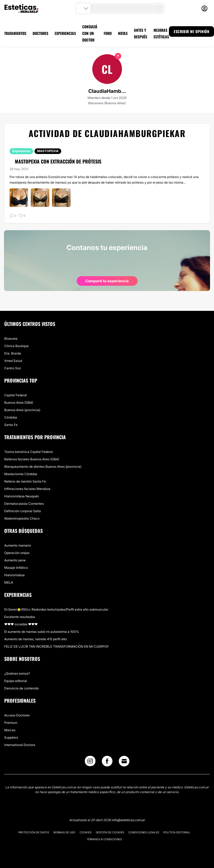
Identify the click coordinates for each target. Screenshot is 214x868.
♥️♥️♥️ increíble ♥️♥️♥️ (21, 624)
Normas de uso (64, 832)
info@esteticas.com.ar (128, 820)
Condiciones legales (144, 832)
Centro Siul (12, 368)
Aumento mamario (18, 545)
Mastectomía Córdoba (21, 474)
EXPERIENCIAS (65, 33)
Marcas (10, 730)
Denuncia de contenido (21, 688)
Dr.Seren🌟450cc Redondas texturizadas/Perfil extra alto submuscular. (56, 609)
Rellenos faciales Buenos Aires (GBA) (32, 459)
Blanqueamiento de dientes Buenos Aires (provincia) (43, 467)
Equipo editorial (16, 681)
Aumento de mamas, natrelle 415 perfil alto (36, 639)
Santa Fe (11, 425)
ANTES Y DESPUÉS (141, 33)
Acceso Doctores (17, 715)
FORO (108, 33)
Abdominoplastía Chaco (22, 518)
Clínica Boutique (16, 346)
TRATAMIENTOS (15, 33)
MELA (9, 582)
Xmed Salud (13, 361)
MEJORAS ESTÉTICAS (161, 33)
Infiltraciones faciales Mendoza (27, 489)
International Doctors (20, 745)
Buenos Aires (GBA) (19, 403)
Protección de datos (34, 832)
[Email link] (124, 761)
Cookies (86, 832)
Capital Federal (16, 395)
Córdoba (11, 417)
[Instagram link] (90, 762)
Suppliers (11, 737)
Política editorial (177, 832)
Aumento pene (15, 560)
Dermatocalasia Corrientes (24, 504)
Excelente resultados (20, 617)
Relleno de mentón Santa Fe (25, 481)
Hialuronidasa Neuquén (22, 496)
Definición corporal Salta (23, 511)
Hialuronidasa (14, 575)
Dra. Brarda (13, 353)
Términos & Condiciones (104, 839)
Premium (11, 723)
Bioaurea (11, 338)
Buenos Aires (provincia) (22, 410)
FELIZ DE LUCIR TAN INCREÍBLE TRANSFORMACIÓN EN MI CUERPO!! (56, 646)
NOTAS (123, 33)
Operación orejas (17, 553)
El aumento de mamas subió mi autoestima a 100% (42, 632)
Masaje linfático (16, 568)
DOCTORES (40, 33)
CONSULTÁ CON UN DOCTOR (90, 33)
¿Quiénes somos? (17, 673)
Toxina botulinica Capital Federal (29, 452)
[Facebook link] (107, 762)
